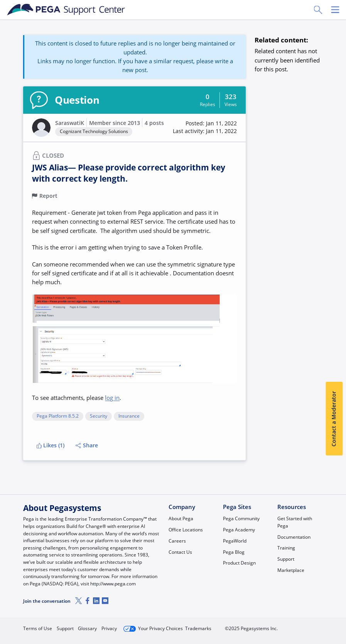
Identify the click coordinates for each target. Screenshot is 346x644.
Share (87, 445)
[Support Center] (66, 10)
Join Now (265, 625)
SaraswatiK (70, 123)
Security (99, 416)
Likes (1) (51, 445)
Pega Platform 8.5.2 (58, 416)
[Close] (335, 616)
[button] (205, 127)
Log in (305, 625)
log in (112, 398)
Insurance (129, 416)
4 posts (154, 123)
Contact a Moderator (334, 419)
